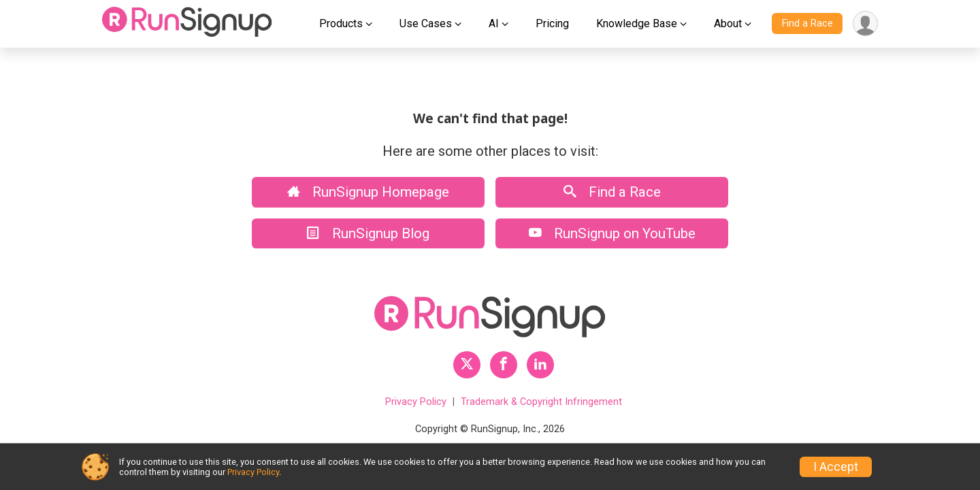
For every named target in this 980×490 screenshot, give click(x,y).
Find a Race (807, 23)
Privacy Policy (416, 402)
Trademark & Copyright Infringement (541, 402)
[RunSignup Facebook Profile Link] (504, 365)
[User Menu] (865, 23)
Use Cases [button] (426, 23)
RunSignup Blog (368, 233)
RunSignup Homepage (368, 192)
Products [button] (341, 23)
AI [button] (494, 23)
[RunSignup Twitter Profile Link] (467, 365)
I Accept (836, 467)
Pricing (552, 23)
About (728, 23)
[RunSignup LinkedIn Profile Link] (540, 365)
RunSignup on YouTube (612, 233)
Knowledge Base (637, 23)
